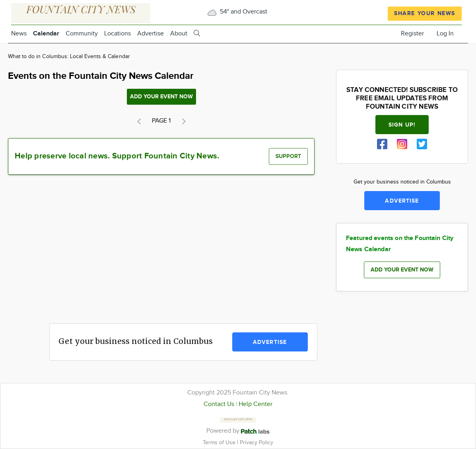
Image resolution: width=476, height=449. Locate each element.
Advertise (151, 34)
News (19, 34)
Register (412, 34)
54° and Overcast (236, 12)
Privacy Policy (256, 442)
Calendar (46, 34)
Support (288, 156)
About (179, 34)
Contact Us (219, 404)
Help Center (255, 404)
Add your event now (161, 97)
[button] (139, 121)
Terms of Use (220, 442)
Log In (445, 34)
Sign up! (402, 125)
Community (82, 34)
